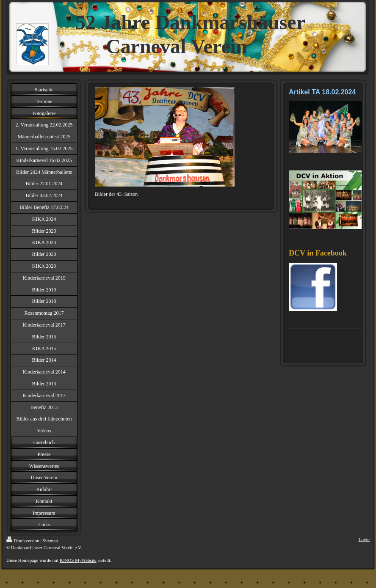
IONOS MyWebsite (78, 560)
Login (364, 539)
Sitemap (50, 541)
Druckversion (23, 541)
